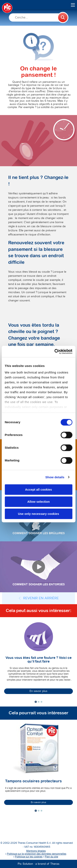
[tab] (36, 702)
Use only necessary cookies (38, 514)
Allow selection (38, 502)
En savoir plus (38, 691)
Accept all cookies (38, 489)
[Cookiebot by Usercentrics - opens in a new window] (55, 352)
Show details (55, 477)
